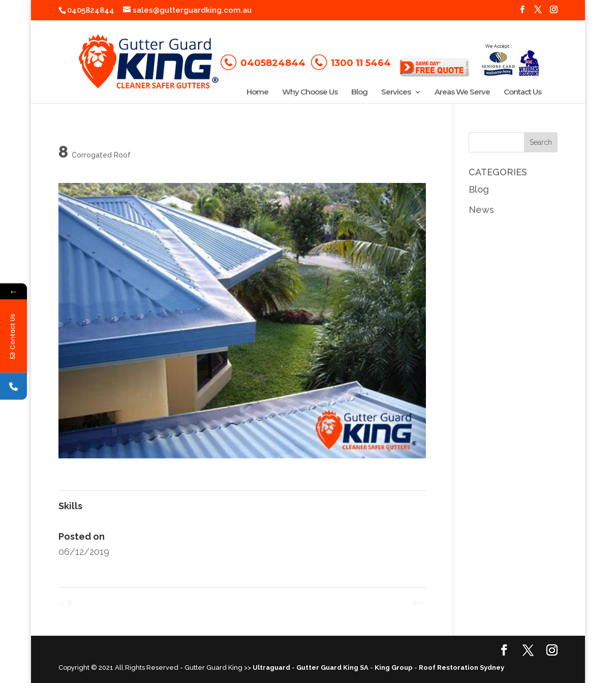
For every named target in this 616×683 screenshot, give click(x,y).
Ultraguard (271, 668)
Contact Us (522, 92)
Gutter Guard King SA (332, 668)
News (481, 210)
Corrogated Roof (101, 155)
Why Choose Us (310, 92)
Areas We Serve (462, 92)
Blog (359, 92)
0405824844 (91, 10)
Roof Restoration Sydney (461, 668)
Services (396, 92)
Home (257, 92)
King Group (394, 668)
